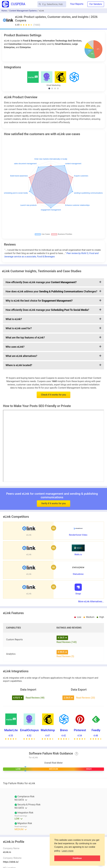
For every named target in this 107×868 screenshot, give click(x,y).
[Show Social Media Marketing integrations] (52, 88)
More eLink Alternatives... (91, 601)
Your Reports (77, 4)
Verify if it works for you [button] (53, 498)
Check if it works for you (54, 395)
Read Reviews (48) (35, 698)
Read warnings (21, 816)
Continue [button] (77, 858)
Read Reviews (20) (86, 698)
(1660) (37, 25)
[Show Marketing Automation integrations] (55, 88)
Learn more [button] (68, 851)
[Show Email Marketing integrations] (49, 88)
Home (4, 11)
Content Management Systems (23, 11)
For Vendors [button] (96, 4)
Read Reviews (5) (65, 656)
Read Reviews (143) (67, 642)
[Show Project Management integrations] (58, 88)
